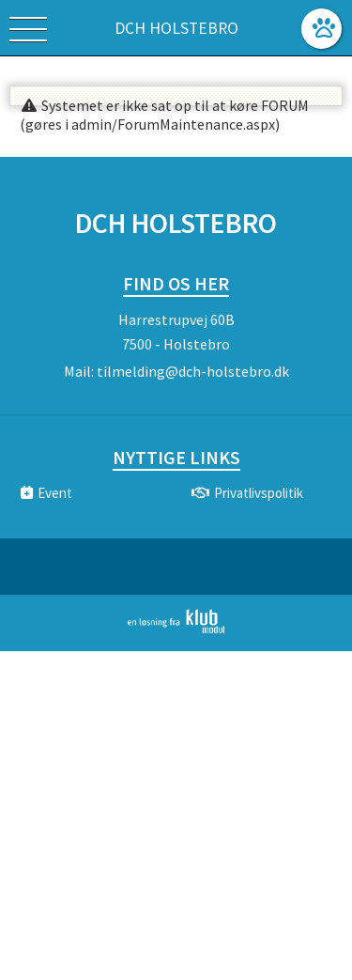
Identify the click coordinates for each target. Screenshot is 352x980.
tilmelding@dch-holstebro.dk (193, 371)
